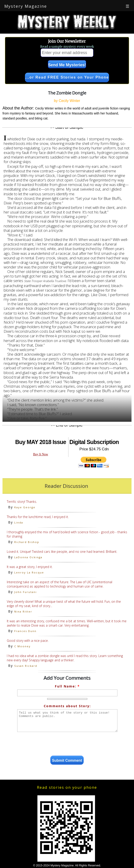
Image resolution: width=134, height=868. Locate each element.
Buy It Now (41, 454)
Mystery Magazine (26, 6)
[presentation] (67, 744)
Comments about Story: (67, 706)
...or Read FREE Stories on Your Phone (67, 77)
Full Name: (67, 686)
